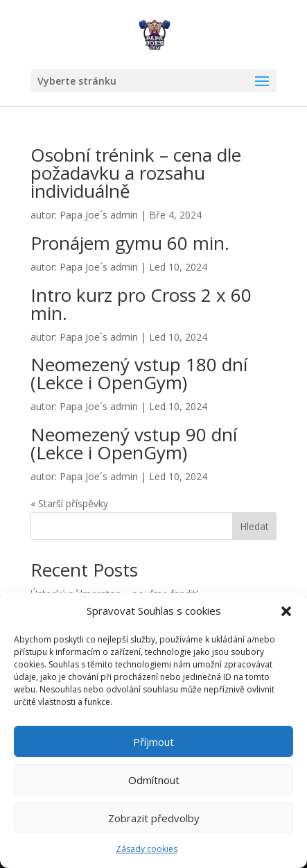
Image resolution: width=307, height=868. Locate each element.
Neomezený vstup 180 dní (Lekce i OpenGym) (139, 373)
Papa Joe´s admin (99, 215)
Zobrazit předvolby (154, 818)
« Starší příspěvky (69, 503)
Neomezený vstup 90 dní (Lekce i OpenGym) (134, 443)
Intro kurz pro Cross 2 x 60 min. (141, 304)
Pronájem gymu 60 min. (130, 243)
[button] (286, 611)
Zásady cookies (147, 849)
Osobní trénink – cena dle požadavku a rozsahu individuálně (136, 173)
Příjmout (153, 742)
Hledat (254, 526)
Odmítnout (154, 780)
